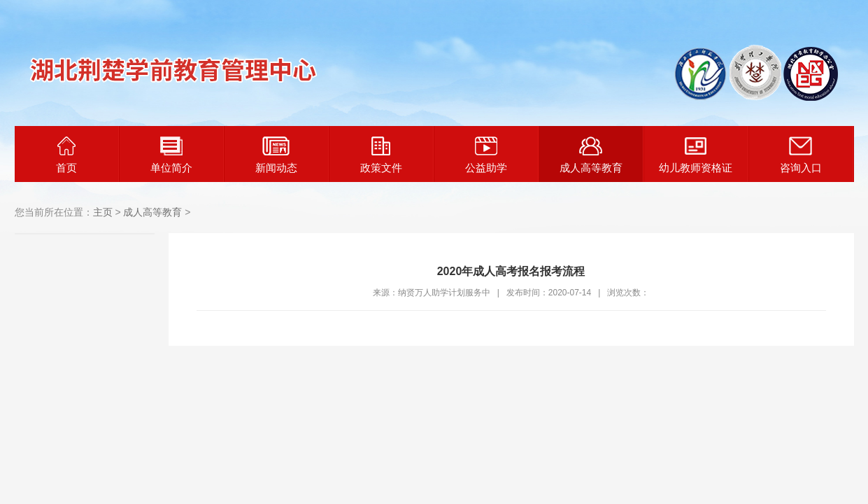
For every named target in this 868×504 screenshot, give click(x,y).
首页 (66, 155)
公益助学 (486, 155)
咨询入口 (801, 155)
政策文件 (381, 155)
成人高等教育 (591, 155)
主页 (103, 212)
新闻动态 (276, 155)
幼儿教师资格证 (696, 155)
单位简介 (171, 155)
